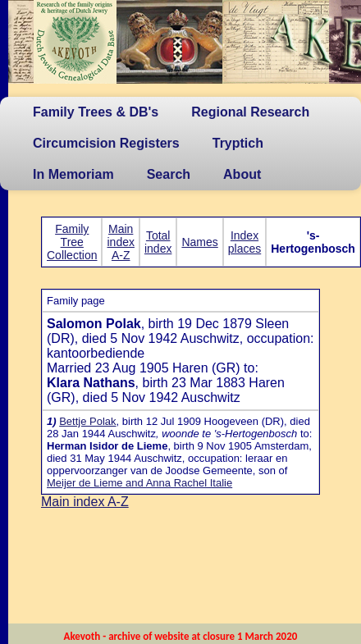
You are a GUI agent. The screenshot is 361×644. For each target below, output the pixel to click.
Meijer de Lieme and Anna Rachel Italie (139, 483)
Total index (158, 242)
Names (199, 242)
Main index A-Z (120, 242)
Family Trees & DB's (96, 112)
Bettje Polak (87, 421)
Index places (244, 242)
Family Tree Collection (72, 242)
